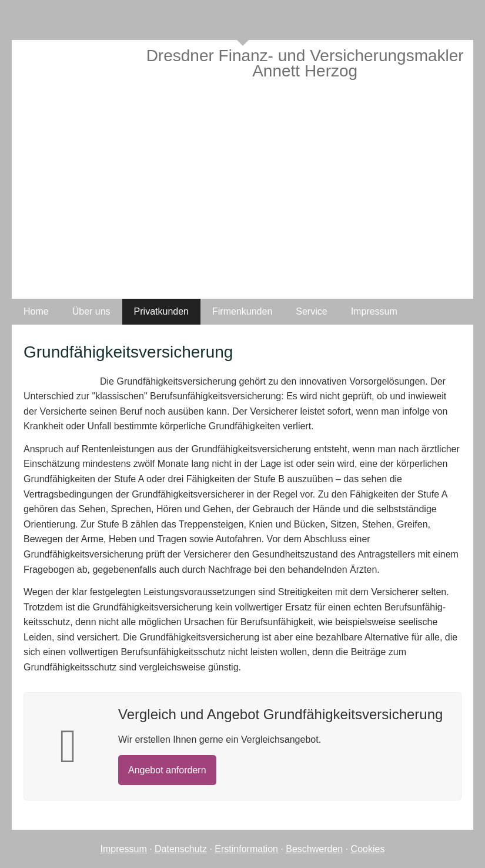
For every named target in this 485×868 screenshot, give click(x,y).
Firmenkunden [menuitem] (242, 311)
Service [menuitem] (311, 311)
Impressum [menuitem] (374, 311)
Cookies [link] (368, 849)
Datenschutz (181, 849)
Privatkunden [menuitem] (161, 311)
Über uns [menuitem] (91, 311)
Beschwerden (314, 849)
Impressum (124, 849)
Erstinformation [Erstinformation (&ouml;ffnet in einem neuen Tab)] (246, 849)
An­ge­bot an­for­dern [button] (167, 770)
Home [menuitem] (36, 311)
